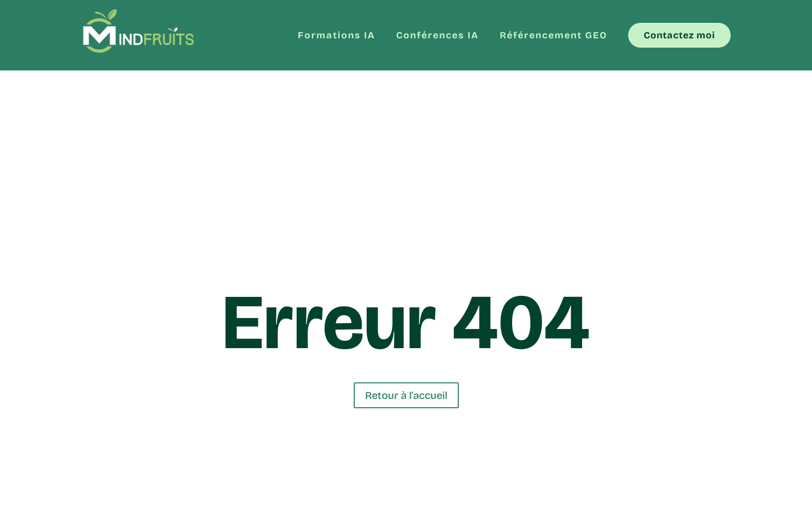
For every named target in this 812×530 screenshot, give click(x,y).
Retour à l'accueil (406, 395)
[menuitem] (337, 31)
